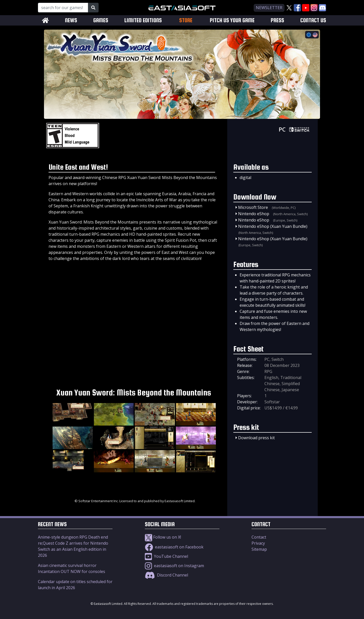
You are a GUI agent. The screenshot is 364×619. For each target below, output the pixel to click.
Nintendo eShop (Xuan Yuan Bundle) (273, 226)
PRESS (277, 20)
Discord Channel (166, 575)
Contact (259, 537)
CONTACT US (313, 20)
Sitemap (259, 549)
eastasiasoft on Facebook (174, 547)
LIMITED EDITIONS (143, 20)
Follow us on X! (163, 537)
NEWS (71, 20)
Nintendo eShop (254, 214)
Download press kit (256, 438)
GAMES (101, 20)
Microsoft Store (253, 207)
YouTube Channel (166, 556)
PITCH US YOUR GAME (232, 20)
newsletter (269, 8)
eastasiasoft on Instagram (174, 566)
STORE (186, 20)
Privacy (258, 543)
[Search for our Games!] (63, 8)
